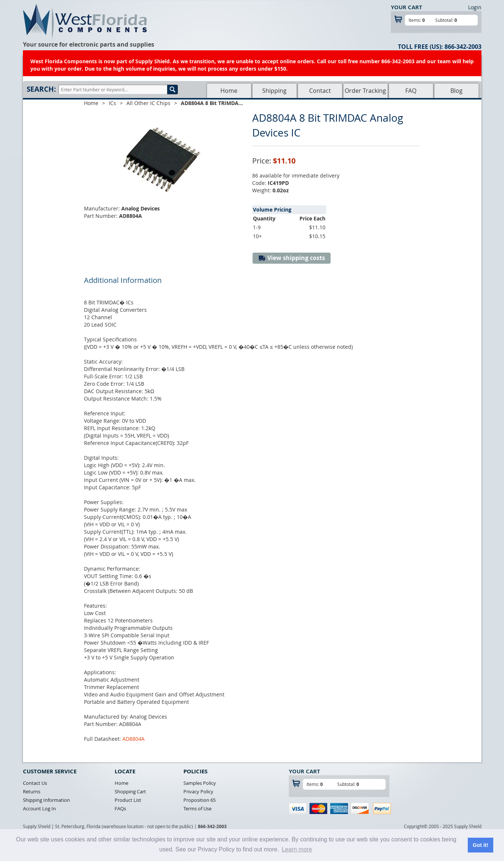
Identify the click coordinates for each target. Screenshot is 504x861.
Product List (128, 800)
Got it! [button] (480, 845)
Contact (320, 91)
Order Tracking (365, 91)
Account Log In (39, 808)
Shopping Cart (130, 791)
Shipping (274, 91)
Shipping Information (46, 800)
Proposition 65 (199, 800)
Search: (41, 89)
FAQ (411, 91)
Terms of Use (197, 808)
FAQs (120, 808)
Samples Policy (200, 783)
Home (229, 91)
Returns (32, 791)
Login (475, 7)
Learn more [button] (297, 849)
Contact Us (35, 783)
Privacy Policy (198, 791)
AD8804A (133, 739)
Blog (456, 91)
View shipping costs (292, 258)
